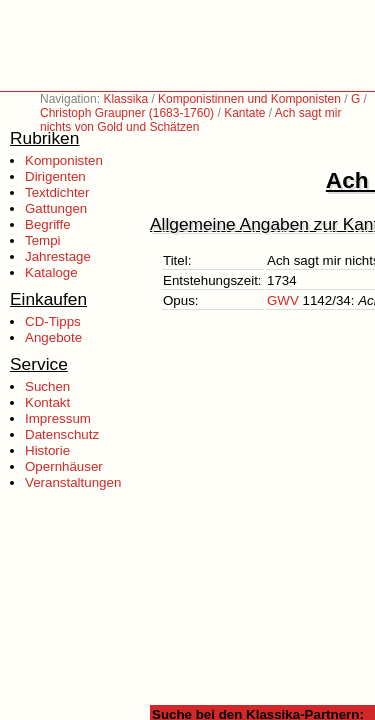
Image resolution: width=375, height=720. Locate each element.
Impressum (58, 418)
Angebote (53, 337)
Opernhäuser (64, 466)
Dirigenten (55, 176)
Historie (47, 450)
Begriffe (48, 224)
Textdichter (57, 192)
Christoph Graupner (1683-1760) (127, 113)
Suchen (47, 386)
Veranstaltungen (73, 482)
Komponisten (64, 160)
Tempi (43, 240)
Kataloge (51, 272)
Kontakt (47, 402)
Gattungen (56, 208)
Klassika (125, 99)
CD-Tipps (53, 321)
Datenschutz (62, 434)
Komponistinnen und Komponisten (249, 99)
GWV (283, 300)
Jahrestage (58, 256)
